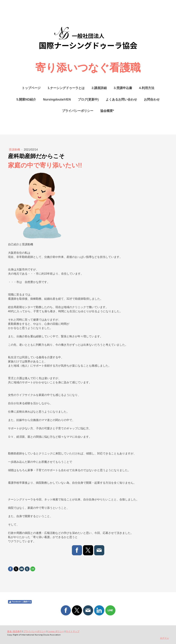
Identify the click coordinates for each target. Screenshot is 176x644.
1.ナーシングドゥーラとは (66, 88)
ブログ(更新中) (88, 99)
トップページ (31, 88)
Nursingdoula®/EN (57, 99)
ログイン (165, 638)
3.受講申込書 (123, 88)
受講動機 (15, 150)
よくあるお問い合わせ (121, 99)
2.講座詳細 (99, 88)
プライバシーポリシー (78, 111)
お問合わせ (152, 99)
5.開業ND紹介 (26, 99)
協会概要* (107, 111)
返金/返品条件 (15, 631)
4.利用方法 (147, 88)
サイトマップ (73, 631)
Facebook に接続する (20, 602)
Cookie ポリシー (56, 631)
